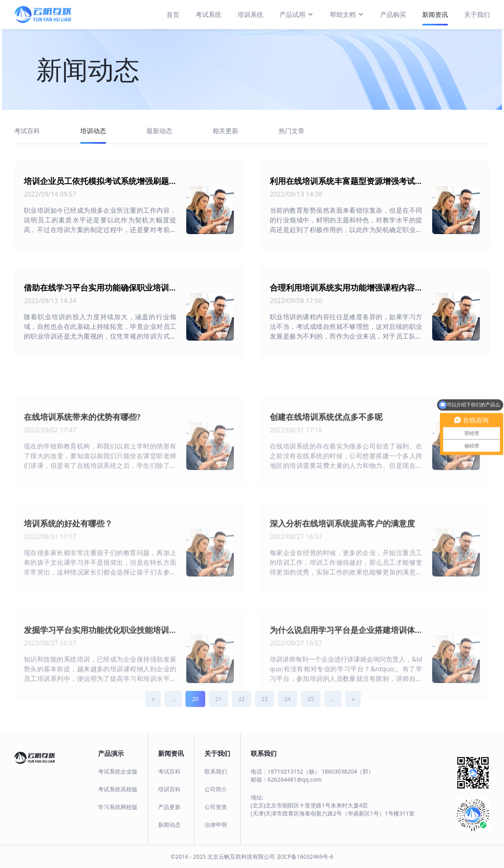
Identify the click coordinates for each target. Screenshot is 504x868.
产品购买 (393, 15)
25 (310, 706)
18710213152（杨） (294, 771)
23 (264, 706)
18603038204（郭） (348, 771)
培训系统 (250, 15)
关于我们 (477, 15)
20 (195, 706)
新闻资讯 (435, 15)
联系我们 (216, 771)
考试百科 (169, 771)
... (173, 706)
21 (219, 706)
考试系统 (208, 15)
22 (242, 706)
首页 (173, 15)
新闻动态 (169, 825)
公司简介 (216, 789)
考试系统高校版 (118, 789)
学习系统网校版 (118, 807)
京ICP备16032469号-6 (305, 856)
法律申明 (216, 825)
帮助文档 (347, 14)
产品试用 (297, 14)
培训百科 (169, 789)
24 (287, 706)
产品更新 (169, 807)
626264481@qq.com (295, 779)
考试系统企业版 (118, 771)
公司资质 (216, 807)
